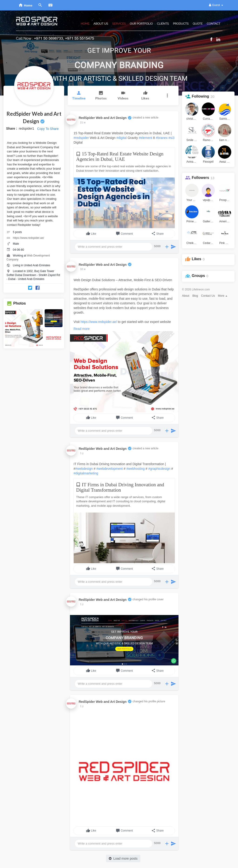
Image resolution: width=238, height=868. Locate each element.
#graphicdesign (159, 469)
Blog (195, 296)
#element (145, 138)
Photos (20, 303)
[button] (167, 95)
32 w (83, 269)
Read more (81, 329)
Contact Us (208, 296)
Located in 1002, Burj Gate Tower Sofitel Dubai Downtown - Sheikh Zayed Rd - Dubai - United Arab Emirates (33, 275)
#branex (162, 138)
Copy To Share (48, 129)
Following (200, 96)
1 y (82, 453)
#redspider (81, 138)
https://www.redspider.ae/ (28, 238)
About (186, 296)
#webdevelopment (110, 469)
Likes (197, 259)
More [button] (223, 296)
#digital (122, 138)
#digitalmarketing (86, 473)
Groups (198, 276)
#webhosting (136, 469)
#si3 (172, 138)
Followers (200, 178)
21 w (83, 122)
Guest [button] (216, 5)
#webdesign (84, 469)
